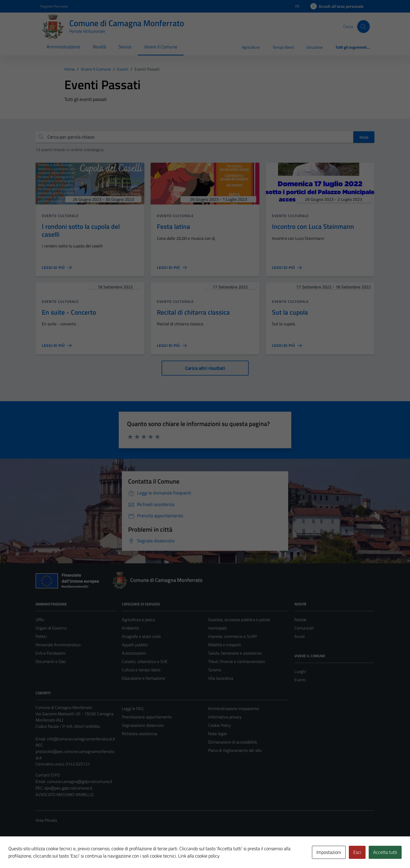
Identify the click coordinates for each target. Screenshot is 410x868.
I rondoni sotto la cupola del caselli (81, 230)
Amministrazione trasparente (234, 708)
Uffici (40, 620)
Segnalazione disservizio (143, 725)
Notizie (300, 620)
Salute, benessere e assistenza (235, 653)
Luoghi (300, 671)
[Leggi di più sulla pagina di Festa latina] (172, 268)
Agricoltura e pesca (138, 620)
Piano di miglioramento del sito (235, 750)
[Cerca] (363, 26)
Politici (41, 636)
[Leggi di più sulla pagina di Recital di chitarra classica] (172, 345)
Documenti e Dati (51, 661)
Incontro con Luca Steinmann (313, 226)
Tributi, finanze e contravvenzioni (237, 661)
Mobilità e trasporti (224, 645)
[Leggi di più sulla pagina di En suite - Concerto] (57, 345)
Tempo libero (283, 47)
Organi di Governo (51, 628)
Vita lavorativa (221, 678)
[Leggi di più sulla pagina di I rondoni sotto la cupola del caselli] (57, 268)
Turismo (215, 670)
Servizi (125, 47)
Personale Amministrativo (58, 645)
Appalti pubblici (135, 645)
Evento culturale (60, 216)
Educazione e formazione (143, 678)
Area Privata (46, 820)
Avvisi (300, 636)
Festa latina (173, 226)
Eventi (300, 680)
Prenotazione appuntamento (147, 717)
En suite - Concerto (69, 312)
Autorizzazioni (134, 653)
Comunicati (304, 628)
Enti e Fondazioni (50, 653)
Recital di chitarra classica (193, 312)
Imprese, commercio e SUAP (232, 636)
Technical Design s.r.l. (71, 853)
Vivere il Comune (161, 47)
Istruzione (315, 47)
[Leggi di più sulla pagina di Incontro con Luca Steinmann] (287, 268)
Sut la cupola (290, 312)
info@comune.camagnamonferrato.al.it (81, 739)
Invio (364, 137)
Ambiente (130, 628)
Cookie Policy (220, 725)
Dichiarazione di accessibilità (232, 742)
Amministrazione (63, 47)
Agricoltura (251, 47)
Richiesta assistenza (139, 734)
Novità (99, 47)
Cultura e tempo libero (141, 670)
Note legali (218, 734)
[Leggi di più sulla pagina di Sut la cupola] (287, 345)
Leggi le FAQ (133, 708)
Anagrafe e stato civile (141, 636)
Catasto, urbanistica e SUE (145, 661)
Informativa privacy (225, 717)
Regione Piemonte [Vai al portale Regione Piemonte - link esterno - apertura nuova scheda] (54, 6)
